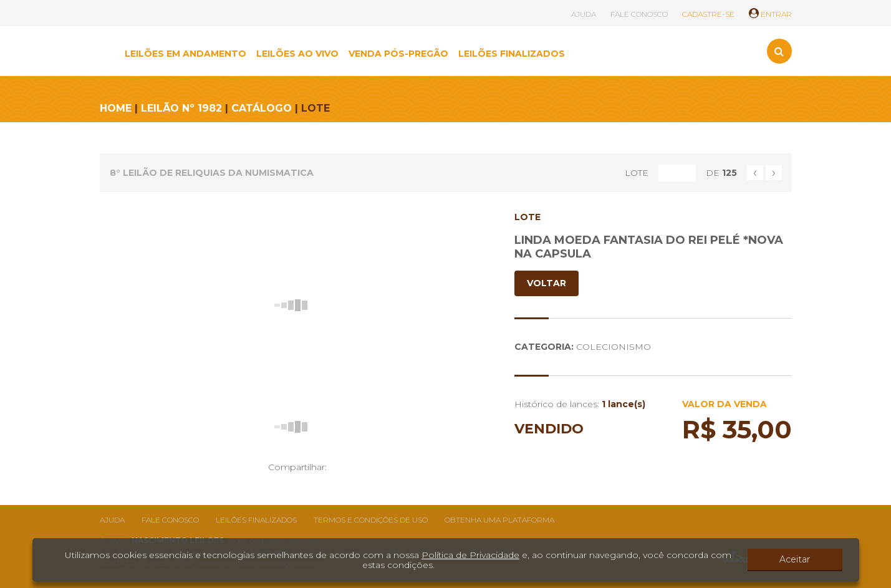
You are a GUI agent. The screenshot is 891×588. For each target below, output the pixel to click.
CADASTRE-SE (708, 14)
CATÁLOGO (262, 108)
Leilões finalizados (256, 520)
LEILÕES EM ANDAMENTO (185, 54)
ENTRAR (770, 14)
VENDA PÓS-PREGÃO (398, 54)
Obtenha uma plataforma (499, 520)
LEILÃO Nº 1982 (181, 108)
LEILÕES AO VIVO (297, 54)
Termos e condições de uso (371, 520)
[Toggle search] (779, 51)
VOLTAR (547, 283)
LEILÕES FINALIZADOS (512, 54)
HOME (116, 108)
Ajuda (112, 520)
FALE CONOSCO (639, 14)
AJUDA (584, 14)
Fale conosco (170, 520)
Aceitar (807, 560)
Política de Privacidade (470, 555)
